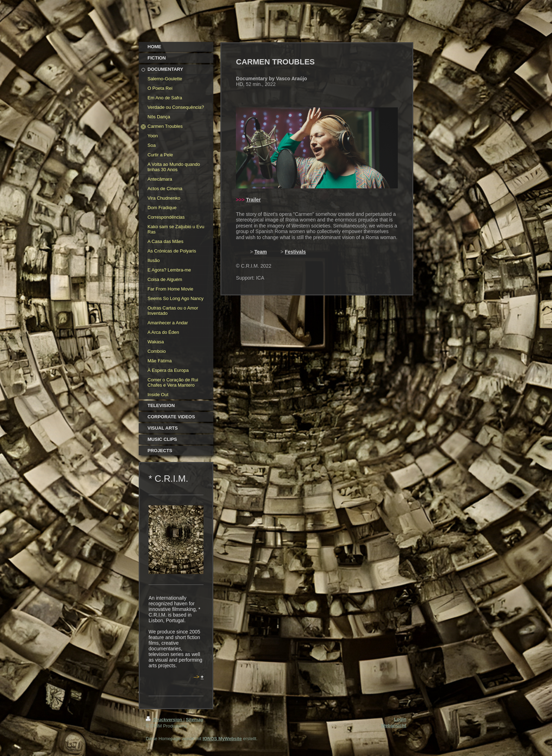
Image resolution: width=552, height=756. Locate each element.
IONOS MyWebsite (222, 739)
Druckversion (165, 720)
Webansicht (394, 726)
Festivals (295, 252)
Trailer (253, 200)
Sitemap (195, 720)
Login (400, 719)
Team (261, 252)
